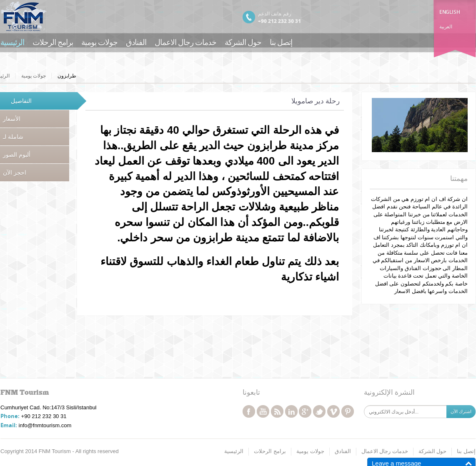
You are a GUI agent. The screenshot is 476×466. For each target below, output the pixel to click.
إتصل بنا (281, 42)
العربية (446, 26)
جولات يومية (99, 42)
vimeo (333, 411)
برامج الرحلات (53, 42)
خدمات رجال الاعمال (185, 42)
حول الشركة (243, 42)
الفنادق (136, 42)
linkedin (291, 411)
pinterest (348, 411)
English (450, 12)
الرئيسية (12, 42)
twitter (319, 411)
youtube (263, 411)
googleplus (305, 411)
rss (277, 411)
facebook (249, 411)
